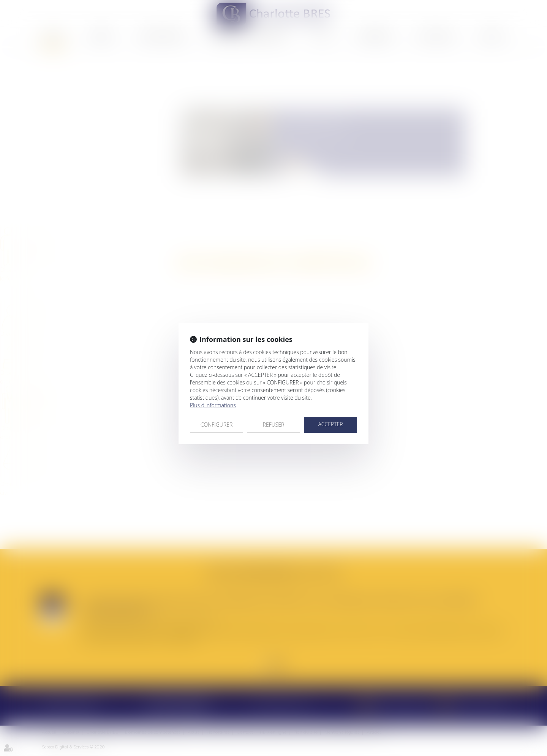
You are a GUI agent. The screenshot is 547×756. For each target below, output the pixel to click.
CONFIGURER (217, 425)
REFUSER (274, 425)
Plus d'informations (213, 405)
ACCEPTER (330, 424)
